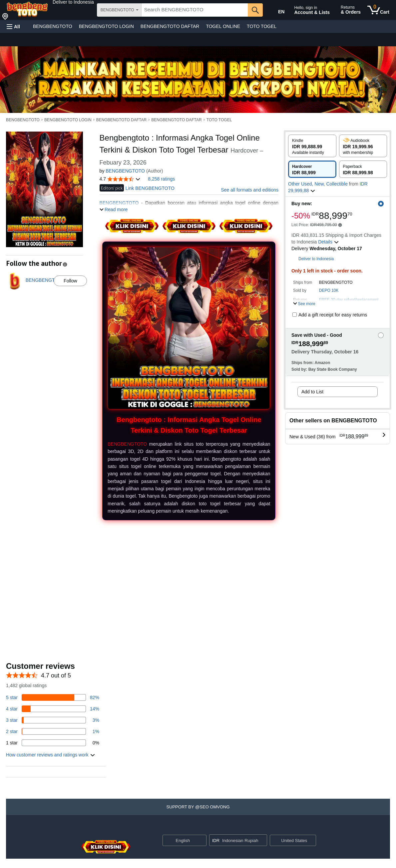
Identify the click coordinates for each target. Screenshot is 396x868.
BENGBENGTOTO (53, 26)
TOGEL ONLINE (223, 26)
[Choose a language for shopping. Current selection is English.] (180, 840)
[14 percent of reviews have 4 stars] (53, 709)
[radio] (312, 146)
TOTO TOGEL (262, 26)
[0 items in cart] (378, 10)
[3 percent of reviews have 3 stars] (53, 720)
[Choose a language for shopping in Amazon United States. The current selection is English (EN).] (277, 10)
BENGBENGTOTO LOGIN (106, 26)
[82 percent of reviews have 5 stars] (53, 697)
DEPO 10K (329, 290)
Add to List (312, 392)
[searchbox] (195, 10)
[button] (73, 2)
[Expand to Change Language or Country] (201, 841)
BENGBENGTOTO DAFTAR (170, 26)
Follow (70, 281)
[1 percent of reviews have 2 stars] (53, 731)
